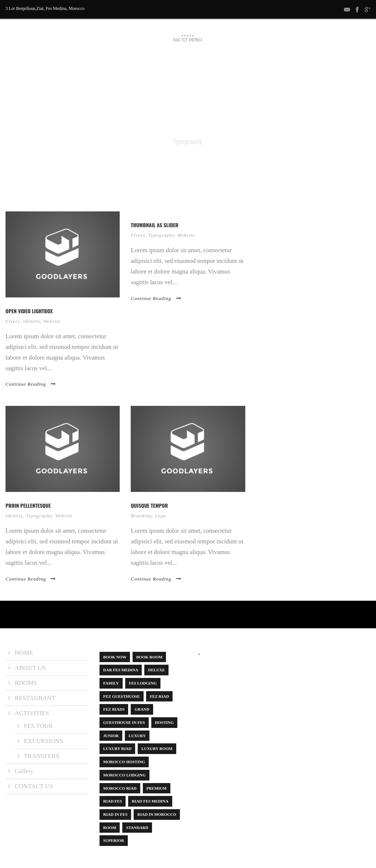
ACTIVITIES (199, 64)
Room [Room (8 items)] (110, 828)
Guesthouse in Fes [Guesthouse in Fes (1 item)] (124, 722)
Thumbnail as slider (155, 225)
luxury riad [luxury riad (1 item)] (117, 749)
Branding (141, 516)
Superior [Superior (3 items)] (114, 840)
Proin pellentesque (28, 505)
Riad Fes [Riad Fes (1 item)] (113, 801)
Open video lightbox (29, 311)
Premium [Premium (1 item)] (157, 788)
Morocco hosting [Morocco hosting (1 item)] (124, 762)
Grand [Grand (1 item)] (142, 709)
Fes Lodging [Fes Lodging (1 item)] (143, 683)
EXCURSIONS (44, 741)
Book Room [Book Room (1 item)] (149, 657)
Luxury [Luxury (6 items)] (137, 736)
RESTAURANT (162, 64)
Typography (161, 235)
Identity (32, 321)
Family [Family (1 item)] (111, 683)
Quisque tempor (149, 505)
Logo (161, 516)
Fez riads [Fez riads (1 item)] (114, 709)
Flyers (13, 321)
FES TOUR (38, 726)
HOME (69, 64)
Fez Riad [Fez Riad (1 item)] (159, 696)
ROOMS (128, 64)
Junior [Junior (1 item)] (111, 736)
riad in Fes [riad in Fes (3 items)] (115, 814)
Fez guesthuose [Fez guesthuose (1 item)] (122, 696)
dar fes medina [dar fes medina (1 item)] (121, 670)
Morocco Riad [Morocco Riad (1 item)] (120, 788)
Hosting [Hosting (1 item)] (164, 722)
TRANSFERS (41, 756)
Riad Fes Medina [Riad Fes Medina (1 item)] (150, 801)
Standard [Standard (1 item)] (137, 828)
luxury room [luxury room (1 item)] (157, 749)
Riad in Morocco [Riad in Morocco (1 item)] (157, 814)
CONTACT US (267, 64)
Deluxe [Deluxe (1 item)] (156, 670)
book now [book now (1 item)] (115, 657)
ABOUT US (98, 64)
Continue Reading (31, 384)
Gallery (232, 64)
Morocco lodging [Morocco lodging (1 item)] (124, 775)
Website (52, 321)
